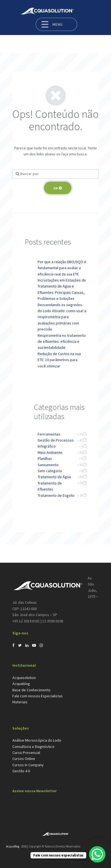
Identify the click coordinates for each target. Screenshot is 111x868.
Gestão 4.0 (21, 771)
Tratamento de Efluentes (50, 486)
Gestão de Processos (56, 440)
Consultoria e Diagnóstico (33, 747)
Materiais (20, 702)
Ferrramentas (49, 434)
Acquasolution (24, 678)
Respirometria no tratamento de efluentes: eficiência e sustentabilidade (62, 342)
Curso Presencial (26, 753)
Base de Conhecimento (31, 690)
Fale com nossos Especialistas (38, 696)
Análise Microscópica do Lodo (37, 740)
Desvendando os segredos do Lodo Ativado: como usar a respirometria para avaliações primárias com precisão (62, 317)
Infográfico (47, 446)
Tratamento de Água (54, 477)
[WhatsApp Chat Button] (97, 854)
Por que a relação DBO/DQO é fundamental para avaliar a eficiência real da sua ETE (62, 268)
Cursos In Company (28, 765)
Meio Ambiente (50, 452)
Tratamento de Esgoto (56, 495)
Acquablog (21, 684)
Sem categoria (50, 471)
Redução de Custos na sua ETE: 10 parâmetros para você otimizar (59, 360)
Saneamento (48, 465)
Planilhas (45, 458)
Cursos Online (24, 759)
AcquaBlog (13, 846)
